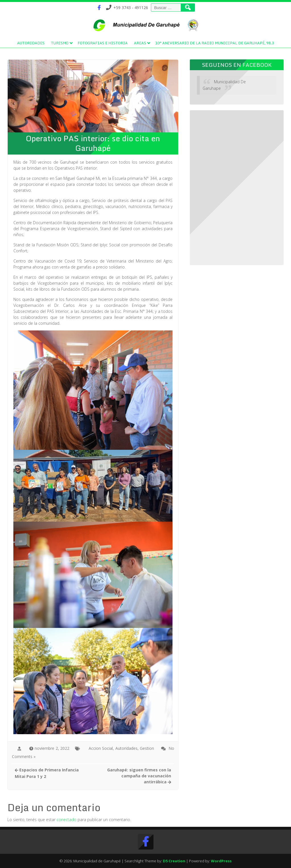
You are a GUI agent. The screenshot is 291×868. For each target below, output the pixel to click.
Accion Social (101, 748)
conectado (66, 820)
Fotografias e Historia (103, 43)
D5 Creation (174, 861)
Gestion (147, 748)
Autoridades (31, 43)
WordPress (221, 861)
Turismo (60, 43)
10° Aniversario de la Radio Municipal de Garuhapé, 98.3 (215, 43)
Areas (140, 43)
